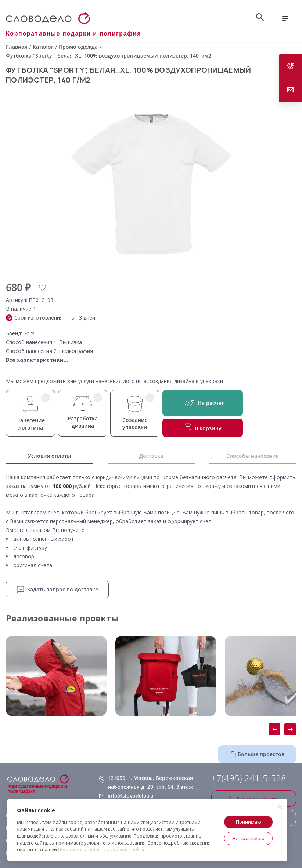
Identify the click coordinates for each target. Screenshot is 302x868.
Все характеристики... (37, 360)
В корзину (203, 427)
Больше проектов (257, 754)
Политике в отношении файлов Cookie (100, 849)
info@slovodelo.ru (131, 796)
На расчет (203, 403)
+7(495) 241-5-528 (249, 778)
